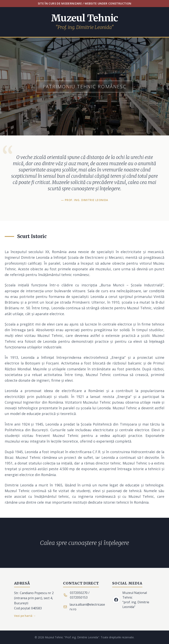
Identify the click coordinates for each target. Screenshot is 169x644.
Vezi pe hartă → (25, 616)
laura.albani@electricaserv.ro (87, 607)
